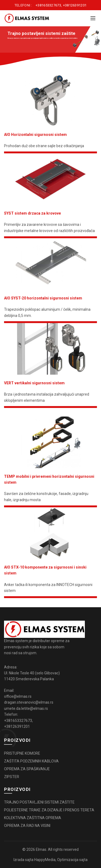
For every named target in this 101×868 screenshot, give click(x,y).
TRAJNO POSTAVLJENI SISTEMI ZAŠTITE (39, 802)
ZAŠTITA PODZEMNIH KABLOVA (31, 761)
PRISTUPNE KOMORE (22, 753)
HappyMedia (45, 860)
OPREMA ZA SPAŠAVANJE (27, 769)
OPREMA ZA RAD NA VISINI (27, 826)
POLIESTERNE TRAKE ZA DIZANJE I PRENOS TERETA (49, 810)
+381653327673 (48, 5)
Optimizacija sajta (72, 860)
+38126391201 (75, 5)
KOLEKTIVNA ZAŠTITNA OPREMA (33, 818)
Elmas (41, 849)
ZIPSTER (12, 777)
